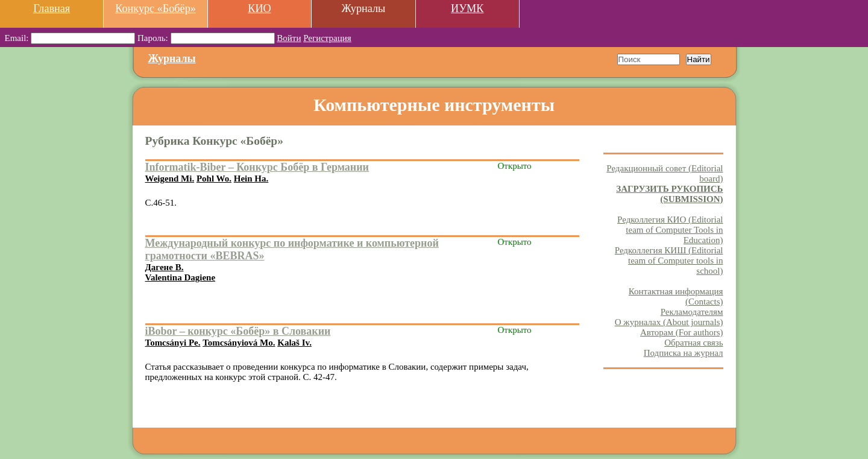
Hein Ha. (251, 179)
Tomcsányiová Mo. (239, 343)
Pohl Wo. (214, 179)
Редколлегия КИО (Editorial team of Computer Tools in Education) (670, 230)
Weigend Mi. (170, 179)
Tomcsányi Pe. (173, 343)
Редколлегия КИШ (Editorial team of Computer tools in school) (669, 261)
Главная (52, 8)
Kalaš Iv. (294, 343)
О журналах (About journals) (669, 322)
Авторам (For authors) (682, 332)
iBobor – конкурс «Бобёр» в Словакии (238, 331)
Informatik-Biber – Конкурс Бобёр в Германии (257, 167)
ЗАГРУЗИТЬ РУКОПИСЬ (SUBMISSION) (669, 194)
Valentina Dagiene (181, 277)
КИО (259, 8)
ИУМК (467, 8)
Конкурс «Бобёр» (156, 8)
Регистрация (327, 38)
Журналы (172, 59)
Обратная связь (693, 343)
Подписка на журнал (684, 353)
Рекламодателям (692, 312)
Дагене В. (165, 267)
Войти (289, 38)
